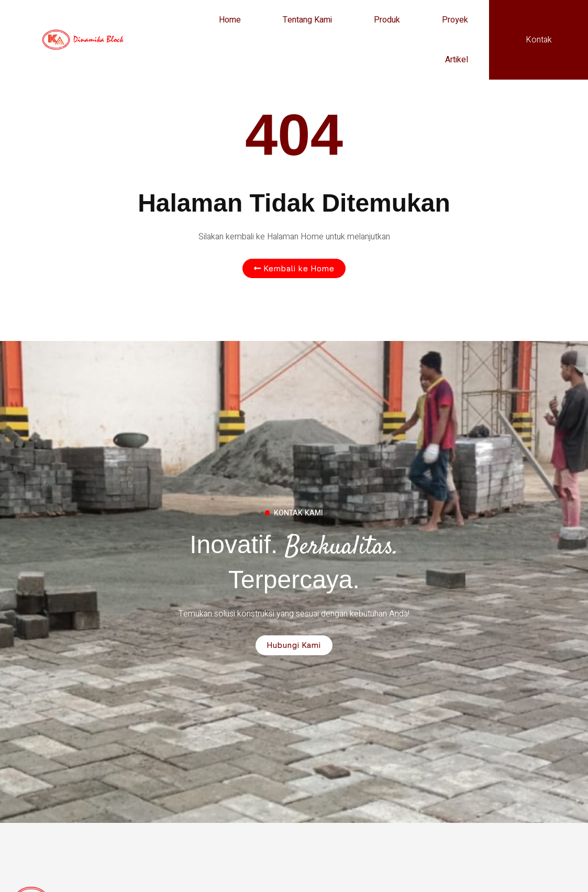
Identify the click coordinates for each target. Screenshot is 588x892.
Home (230, 20)
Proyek (455, 20)
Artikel (457, 60)
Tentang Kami (307, 20)
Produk (387, 20)
